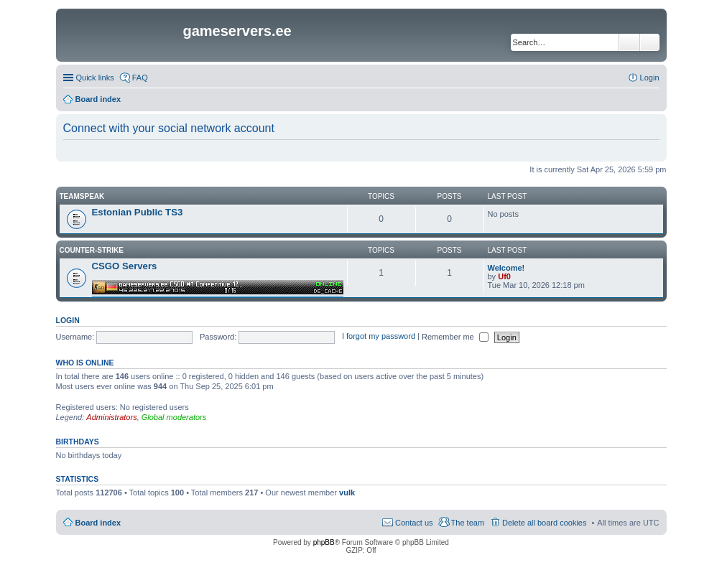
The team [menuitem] (468, 523)
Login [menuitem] (650, 78)
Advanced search (650, 42)
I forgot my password (379, 337)
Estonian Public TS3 (138, 212)
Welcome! (506, 268)
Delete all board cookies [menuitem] (544, 523)
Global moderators (174, 417)
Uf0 (504, 276)
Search (629, 42)
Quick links (95, 78)
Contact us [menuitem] (414, 523)
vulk (347, 493)
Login (68, 320)
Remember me (455, 337)
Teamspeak (82, 196)
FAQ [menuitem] (140, 78)
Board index (98, 523)
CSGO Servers (125, 266)
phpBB (324, 542)
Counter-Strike (92, 250)
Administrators (111, 417)
